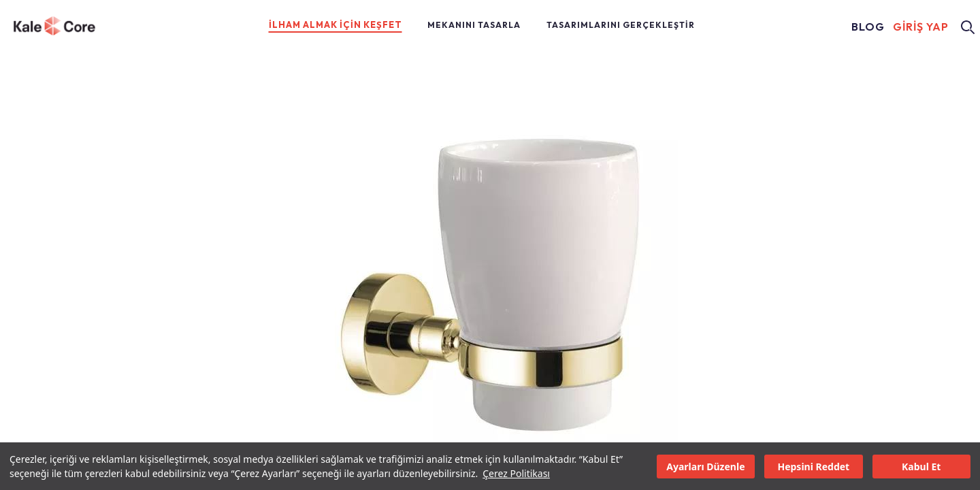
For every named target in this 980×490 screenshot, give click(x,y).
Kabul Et (921, 467)
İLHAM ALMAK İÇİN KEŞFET (336, 24)
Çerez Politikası (516, 473)
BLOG (868, 27)
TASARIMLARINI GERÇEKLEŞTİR (621, 25)
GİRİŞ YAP (921, 27)
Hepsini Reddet (813, 467)
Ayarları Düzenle (705, 467)
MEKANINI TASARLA (474, 25)
